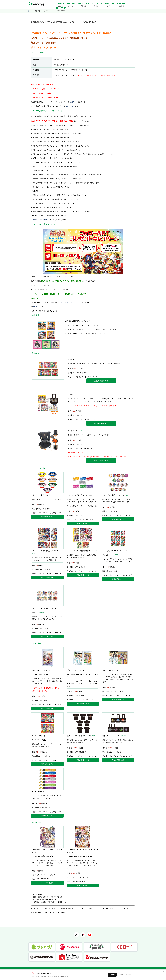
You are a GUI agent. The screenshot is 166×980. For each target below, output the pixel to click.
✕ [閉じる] (163, 972)
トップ (30, 11)
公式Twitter (74, 102)
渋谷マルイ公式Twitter (39, 220)
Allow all (112, 975)
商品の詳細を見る (101, 381)
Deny (121, 975)
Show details (129, 975)
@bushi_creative (67, 303)
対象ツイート (37, 307)
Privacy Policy (65, 976)
